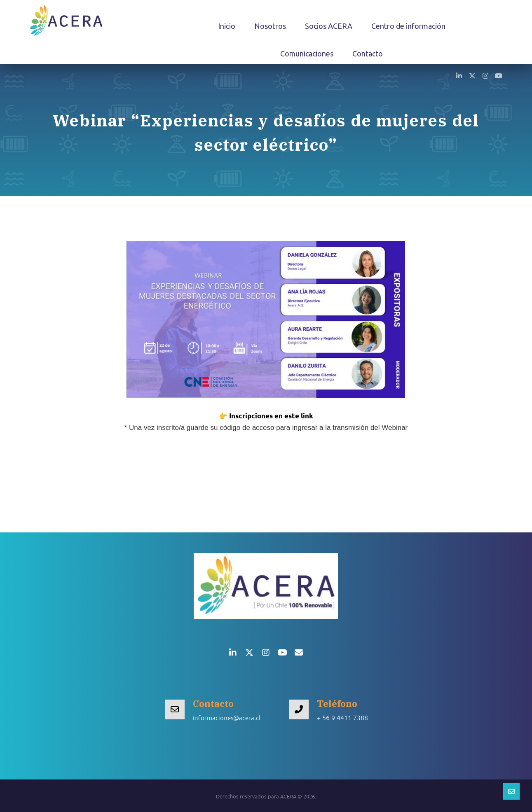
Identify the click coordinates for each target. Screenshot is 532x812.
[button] (459, 75)
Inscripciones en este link (271, 416)
